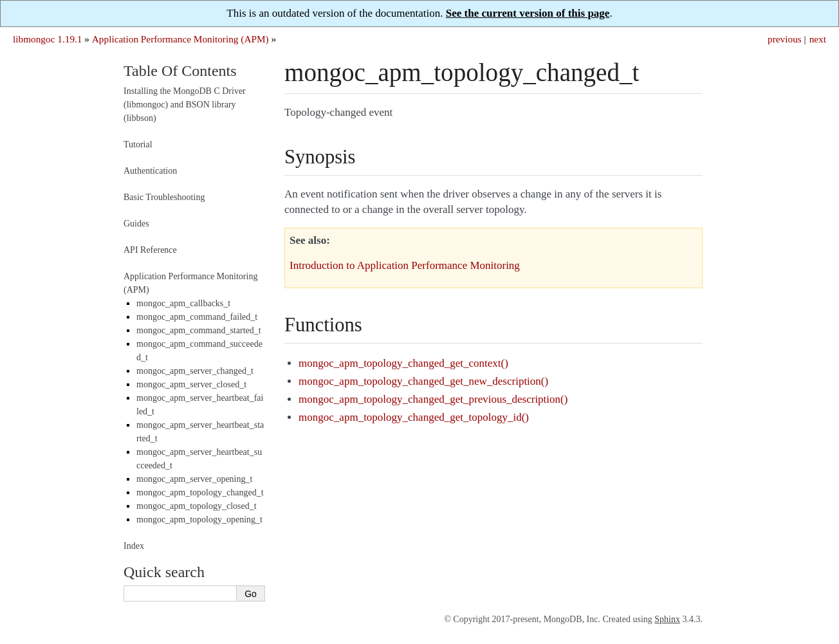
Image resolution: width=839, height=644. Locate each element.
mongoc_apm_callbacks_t (183, 303)
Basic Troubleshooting (164, 197)
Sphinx (667, 619)
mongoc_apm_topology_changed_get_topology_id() (414, 417)
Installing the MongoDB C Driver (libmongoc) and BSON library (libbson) (185, 105)
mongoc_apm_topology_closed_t (197, 506)
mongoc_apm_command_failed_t (197, 317)
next (818, 39)
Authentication (150, 171)
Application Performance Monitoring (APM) (180, 39)
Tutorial (138, 144)
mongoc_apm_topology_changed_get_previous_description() (433, 399)
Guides (136, 224)
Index (134, 546)
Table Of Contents (180, 71)
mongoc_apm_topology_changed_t (200, 492)
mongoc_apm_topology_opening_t (199, 520)
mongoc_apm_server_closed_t (191, 384)
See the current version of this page (528, 13)
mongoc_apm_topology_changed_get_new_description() (423, 381)
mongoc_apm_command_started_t (199, 330)
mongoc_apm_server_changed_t (195, 371)
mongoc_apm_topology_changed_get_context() (403, 363)
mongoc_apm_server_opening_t (194, 479)
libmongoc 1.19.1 (48, 39)
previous (785, 39)
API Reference (150, 250)
